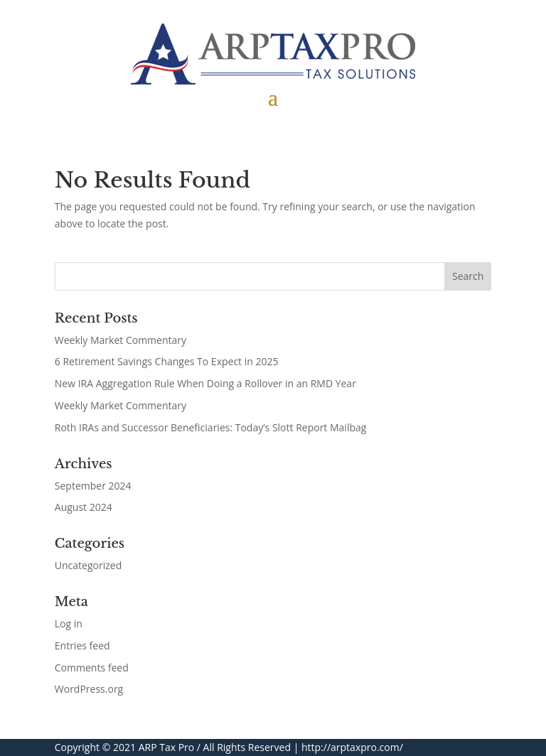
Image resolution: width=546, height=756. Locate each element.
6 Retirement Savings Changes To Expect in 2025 (167, 361)
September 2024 (93, 486)
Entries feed (82, 646)
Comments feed (92, 668)
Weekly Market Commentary (121, 340)
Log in (69, 623)
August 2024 (84, 507)
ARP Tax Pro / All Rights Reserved (215, 747)
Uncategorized (88, 565)
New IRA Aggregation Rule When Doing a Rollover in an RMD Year (205, 383)
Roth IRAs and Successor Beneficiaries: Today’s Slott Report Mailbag (211, 427)
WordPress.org (89, 689)
